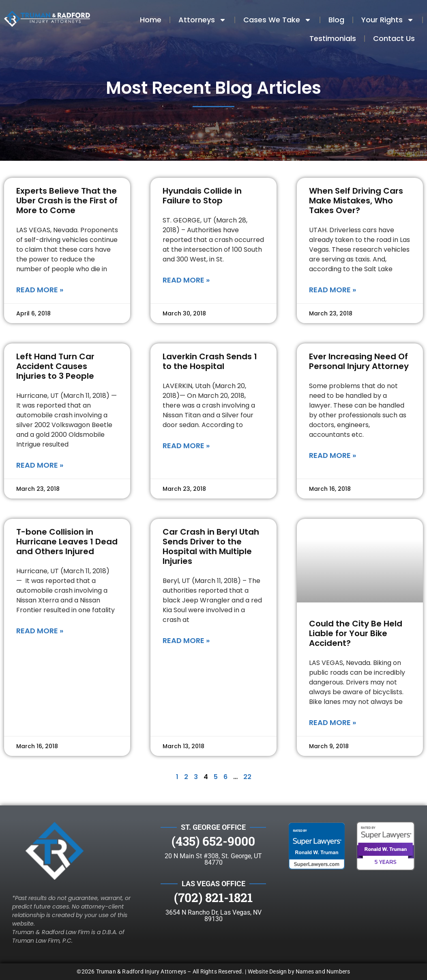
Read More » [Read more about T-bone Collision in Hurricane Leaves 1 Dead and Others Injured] (40, 631)
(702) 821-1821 (213, 897)
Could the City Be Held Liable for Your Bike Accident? (356, 633)
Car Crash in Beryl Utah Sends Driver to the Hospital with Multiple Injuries (211, 546)
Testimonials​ (333, 38)
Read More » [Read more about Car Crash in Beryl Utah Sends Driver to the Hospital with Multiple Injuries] (186, 640)
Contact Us (394, 38)
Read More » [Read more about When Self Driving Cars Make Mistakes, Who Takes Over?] (333, 290)
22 (247, 777)
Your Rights (388, 20)
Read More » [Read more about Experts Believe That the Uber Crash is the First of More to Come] (40, 290)
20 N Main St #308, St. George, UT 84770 (213, 859)
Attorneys (202, 20)
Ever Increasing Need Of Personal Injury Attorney (359, 361)
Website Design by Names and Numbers (299, 971)
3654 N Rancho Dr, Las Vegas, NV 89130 (213, 916)
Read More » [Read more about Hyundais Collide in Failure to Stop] (186, 280)
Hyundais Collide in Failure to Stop (202, 196)
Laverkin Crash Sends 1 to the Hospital (210, 361)
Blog (336, 20)
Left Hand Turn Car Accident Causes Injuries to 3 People (55, 366)
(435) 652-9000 (213, 841)
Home (151, 20)
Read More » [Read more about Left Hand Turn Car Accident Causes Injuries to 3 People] (40, 465)
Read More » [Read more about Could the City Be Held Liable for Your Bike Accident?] (333, 722)
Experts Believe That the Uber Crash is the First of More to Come (67, 201)
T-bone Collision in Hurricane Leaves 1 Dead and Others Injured (67, 542)
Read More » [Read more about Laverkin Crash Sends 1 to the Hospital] (186, 446)
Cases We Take (277, 20)
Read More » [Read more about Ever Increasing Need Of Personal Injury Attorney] (333, 455)
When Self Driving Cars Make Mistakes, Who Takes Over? (356, 201)
